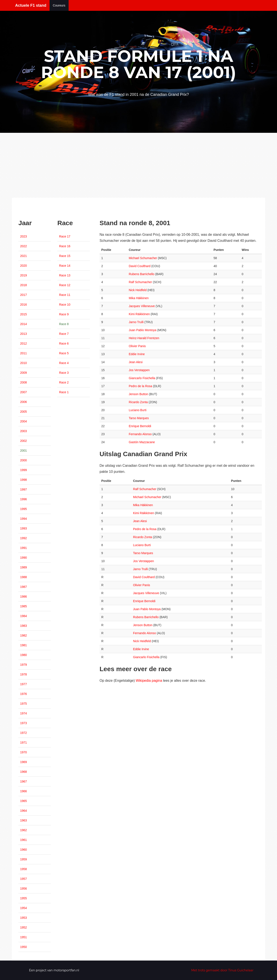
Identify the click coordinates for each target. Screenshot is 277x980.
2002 (23, 441)
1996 (23, 499)
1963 (23, 820)
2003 (23, 431)
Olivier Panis (137, 346)
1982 (23, 635)
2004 (23, 421)
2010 (23, 363)
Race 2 (64, 382)
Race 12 (65, 285)
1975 (23, 704)
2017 (23, 295)
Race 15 (65, 256)
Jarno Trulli (136, 322)
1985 (23, 606)
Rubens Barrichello (142, 274)
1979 (23, 665)
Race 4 (64, 363)
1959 (23, 859)
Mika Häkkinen (139, 298)
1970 (23, 752)
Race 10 (65, 305)
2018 (23, 285)
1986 (23, 597)
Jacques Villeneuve (142, 306)
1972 (23, 733)
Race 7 (64, 334)
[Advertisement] (138, 165)
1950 (23, 947)
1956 (23, 889)
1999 (23, 470)
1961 (23, 840)
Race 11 (65, 295)
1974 (23, 713)
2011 (23, 353)
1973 (23, 723)
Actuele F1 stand (31, 5)
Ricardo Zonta (138, 402)
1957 (23, 879)
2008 (23, 382)
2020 (23, 266)
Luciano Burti (138, 410)
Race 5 (64, 353)
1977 (23, 684)
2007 (23, 392)
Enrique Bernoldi (140, 426)
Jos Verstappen (139, 370)
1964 (23, 811)
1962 (23, 830)
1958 (23, 869)
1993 (23, 528)
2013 (23, 334)
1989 (23, 567)
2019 (23, 275)
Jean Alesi (136, 362)
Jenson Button (138, 394)
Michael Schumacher (143, 258)
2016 (23, 305)
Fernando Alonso (140, 434)
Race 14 (65, 266)
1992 (23, 538)
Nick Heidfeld (138, 290)
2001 (23, 451)
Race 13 (65, 275)
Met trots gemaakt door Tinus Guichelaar (222, 970)
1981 (23, 645)
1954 (23, 908)
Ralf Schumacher (140, 282)
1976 (23, 694)
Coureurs (59, 5)
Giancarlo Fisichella (142, 378)
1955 (23, 898)
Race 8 (64, 324)
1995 (23, 509)
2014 (23, 324)
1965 (23, 801)
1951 (23, 937)
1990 (23, 558)
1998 (23, 480)
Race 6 (64, 343)
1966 (23, 791)
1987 (23, 587)
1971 (23, 743)
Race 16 (65, 246)
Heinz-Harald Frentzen (144, 338)
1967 (23, 781)
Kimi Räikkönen (139, 314)
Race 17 (65, 236)
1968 (23, 772)
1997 (23, 489)
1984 (23, 616)
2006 (23, 402)
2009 (23, 373)
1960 (23, 850)
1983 (23, 626)
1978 (23, 674)
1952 (23, 927)
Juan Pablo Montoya (143, 330)
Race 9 (64, 314)
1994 (23, 519)
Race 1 (64, 392)
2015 (23, 314)
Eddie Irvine (137, 354)
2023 (23, 236)
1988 (23, 577)
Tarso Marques (139, 418)
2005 (23, 412)
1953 (23, 918)
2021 (23, 256)
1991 (23, 548)
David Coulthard (140, 266)
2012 (23, 343)
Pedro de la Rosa (140, 386)
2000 (23, 460)
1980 (23, 655)
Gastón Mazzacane (142, 442)
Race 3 (64, 373)
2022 (23, 246)
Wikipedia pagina (149, 681)
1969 (23, 762)
